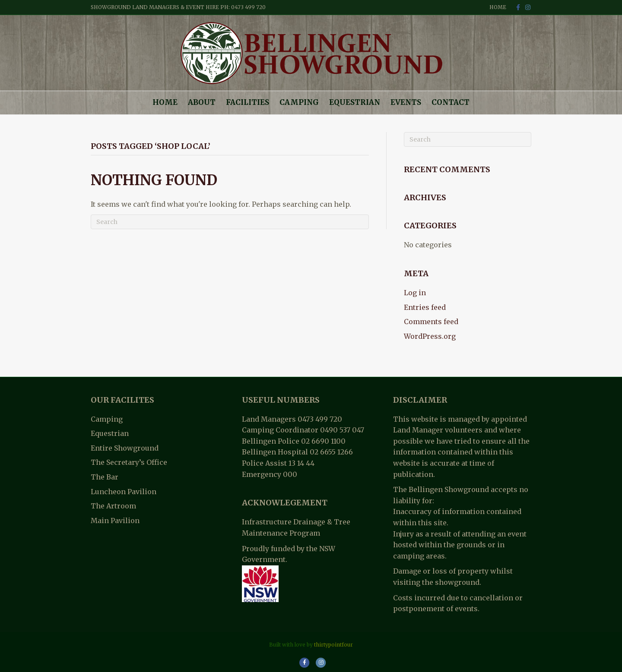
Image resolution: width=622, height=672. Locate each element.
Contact (451, 102)
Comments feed (431, 322)
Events (406, 102)
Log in (415, 293)
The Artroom (113, 506)
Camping (299, 102)
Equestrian (355, 102)
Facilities (248, 102)
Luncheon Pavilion (124, 492)
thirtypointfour (333, 645)
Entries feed (425, 307)
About (202, 102)
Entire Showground (125, 448)
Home (498, 7)
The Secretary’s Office (129, 462)
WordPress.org (430, 336)
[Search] (230, 222)
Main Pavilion (115, 521)
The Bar (105, 477)
